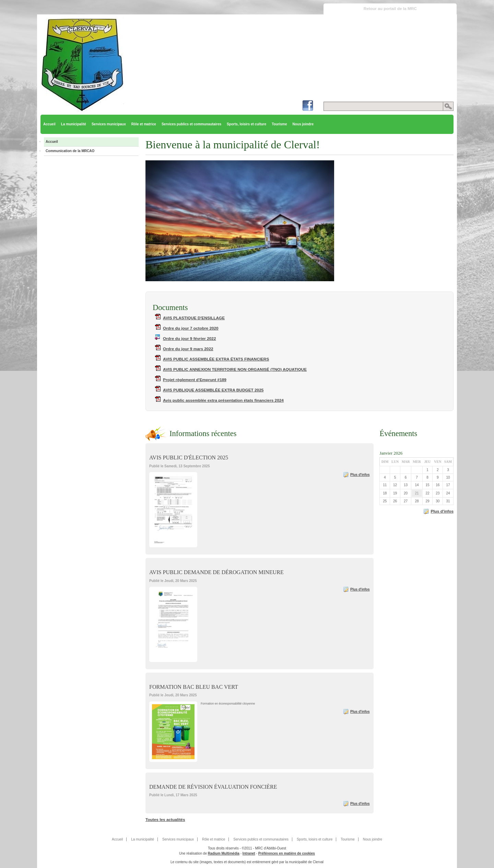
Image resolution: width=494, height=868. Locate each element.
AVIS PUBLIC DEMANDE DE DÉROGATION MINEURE (216, 572)
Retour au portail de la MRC (390, 9)
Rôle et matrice (144, 124)
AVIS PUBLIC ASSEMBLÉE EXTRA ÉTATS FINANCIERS (216, 359)
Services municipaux (109, 124)
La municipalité (74, 124)
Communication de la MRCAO (70, 151)
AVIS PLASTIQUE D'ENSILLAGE (194, 318)
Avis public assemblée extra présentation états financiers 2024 (223, 400)
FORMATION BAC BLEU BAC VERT (194, 687)
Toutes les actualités (165, 820)
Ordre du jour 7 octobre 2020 (191, 328)
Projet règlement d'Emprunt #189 (195, 380)
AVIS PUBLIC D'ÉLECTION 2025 (189, 458)
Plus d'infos (360, 475)
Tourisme (279, 124)
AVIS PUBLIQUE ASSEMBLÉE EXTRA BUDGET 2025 (213, 390)
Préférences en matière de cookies (287, 853)
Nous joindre (303, 124)
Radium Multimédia (224, 853)
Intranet (249, 853)
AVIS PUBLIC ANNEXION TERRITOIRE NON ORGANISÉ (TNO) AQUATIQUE (235, 369)
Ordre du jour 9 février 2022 (190, 339)
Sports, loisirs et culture (246, 124)
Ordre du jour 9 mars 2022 (188, 349)
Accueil (49, 124)
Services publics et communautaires (191, 124)
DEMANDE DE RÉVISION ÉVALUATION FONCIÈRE (213, 787)
